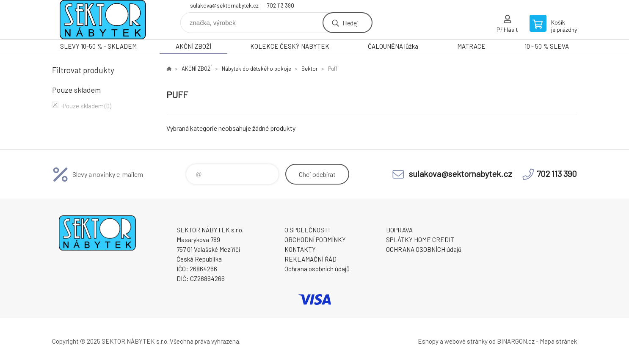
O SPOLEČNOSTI (307, 230)
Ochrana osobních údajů (317, 269)
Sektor (310, 69)
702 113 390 (281, 6)
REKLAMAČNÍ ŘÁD (310, 259)
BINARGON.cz (516, 341)
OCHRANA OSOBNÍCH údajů (424, 249)
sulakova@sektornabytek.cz (224, 6)
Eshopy (428, 341)
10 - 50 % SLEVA (547, 46)
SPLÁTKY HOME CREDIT (420, 240)
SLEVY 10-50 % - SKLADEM (98, 46)
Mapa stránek (558, 341)
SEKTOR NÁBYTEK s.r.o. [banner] (103, 20)
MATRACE (471, 46)
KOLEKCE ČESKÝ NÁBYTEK (290, 46)
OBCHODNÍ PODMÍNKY (315, 240)
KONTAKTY (300, 249)
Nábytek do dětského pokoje (257, 69)
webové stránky (466, 341)
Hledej (350, 23)
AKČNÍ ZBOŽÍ (193, 46)
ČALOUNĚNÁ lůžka (393, 46)
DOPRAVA (399, 230)
